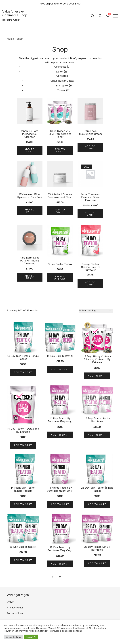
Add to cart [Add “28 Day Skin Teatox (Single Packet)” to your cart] (97, 504)
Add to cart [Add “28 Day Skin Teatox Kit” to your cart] (23, 560)
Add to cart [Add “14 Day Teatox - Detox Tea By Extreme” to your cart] (23, 445)
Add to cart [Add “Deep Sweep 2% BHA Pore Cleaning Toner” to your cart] (60, 150)
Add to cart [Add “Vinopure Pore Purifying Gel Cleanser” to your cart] (30, 150)
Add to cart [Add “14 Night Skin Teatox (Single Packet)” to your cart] (23, 504)
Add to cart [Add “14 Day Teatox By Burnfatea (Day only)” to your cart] (60, 435)
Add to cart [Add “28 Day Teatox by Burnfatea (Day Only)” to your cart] (60, 564)
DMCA (11, 602)
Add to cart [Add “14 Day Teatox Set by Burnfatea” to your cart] (97, 435)
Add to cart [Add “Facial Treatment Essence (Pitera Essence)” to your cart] (90, 214)
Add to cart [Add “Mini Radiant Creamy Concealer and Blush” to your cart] (60, 211)
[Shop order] (96, 311)
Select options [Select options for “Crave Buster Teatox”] (60, 278)
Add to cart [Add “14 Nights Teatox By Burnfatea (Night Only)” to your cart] (60, 504)
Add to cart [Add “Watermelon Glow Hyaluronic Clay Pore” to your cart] (30, 211)
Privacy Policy (15, 608)
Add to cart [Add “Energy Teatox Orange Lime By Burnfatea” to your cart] (90, 283)
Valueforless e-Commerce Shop (15, 13)
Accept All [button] (31, 637)
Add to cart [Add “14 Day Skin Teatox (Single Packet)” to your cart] (23, 372)
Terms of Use (15, 613)
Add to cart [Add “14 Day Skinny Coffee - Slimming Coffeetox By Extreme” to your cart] (97, 376)
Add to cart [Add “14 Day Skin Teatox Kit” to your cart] (60, 369)
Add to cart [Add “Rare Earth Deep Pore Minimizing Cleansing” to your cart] (30, 277)
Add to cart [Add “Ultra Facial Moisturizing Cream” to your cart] (90, 147)
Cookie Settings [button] (13, 637)
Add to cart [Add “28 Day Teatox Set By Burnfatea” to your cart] (97, 563)
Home (10, 39)
